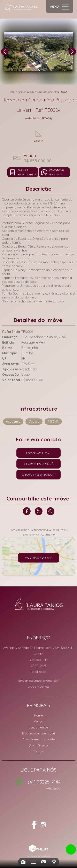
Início (13, 92)
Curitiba (31, 92)
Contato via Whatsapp (57, 172)
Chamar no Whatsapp (39, 475)
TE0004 (64, 92)
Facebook (27, 511)
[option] (38, 52)
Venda (38, 721)
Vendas (21, 92)
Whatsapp (51, 511)
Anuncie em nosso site (39, 739)
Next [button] (72, 52)
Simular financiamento (27, 172)
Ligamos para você (39, 464)
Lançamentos (39, 727)
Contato (38, 751)
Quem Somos (39, 745)
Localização (39, 672)
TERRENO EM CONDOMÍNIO (48, 92)
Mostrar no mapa (39, 558)
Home (38, 715)
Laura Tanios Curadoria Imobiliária (38, 605)
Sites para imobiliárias (39, 856)
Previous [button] (5, 52)
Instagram (43, 825)
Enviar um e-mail (39, 453)
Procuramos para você (39, 733)
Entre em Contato (39, 687)
